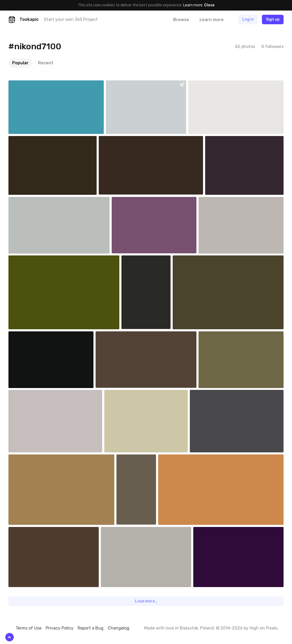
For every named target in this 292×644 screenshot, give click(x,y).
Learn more (193, 5)
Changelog (119, 628)
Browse (181, 20)
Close (209, 5)
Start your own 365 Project (71, 19)
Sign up (273, 19)
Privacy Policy (60, 628)
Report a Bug (91, 628)
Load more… (146, 601)
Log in (248, 19)
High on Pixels (263, 628)
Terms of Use (29, 628)
